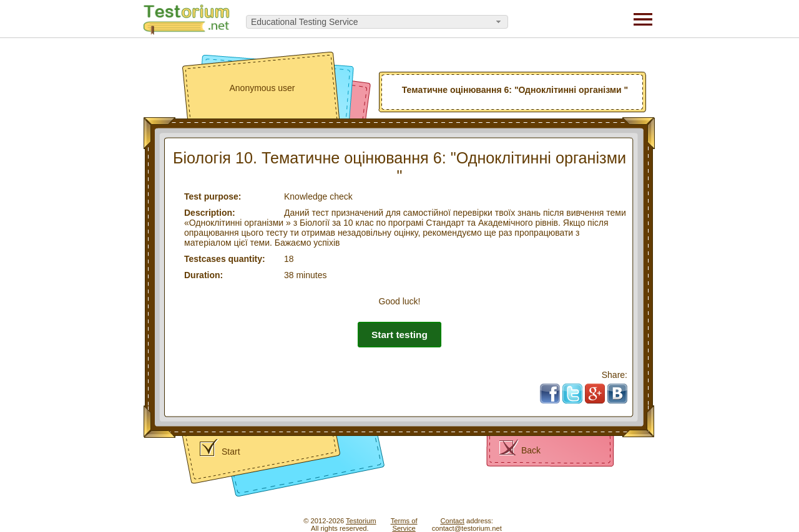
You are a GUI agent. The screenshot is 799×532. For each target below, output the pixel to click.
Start (231, 452)
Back (531, 450)
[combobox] (377, 22)
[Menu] (643, 19)
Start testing (399, 335)
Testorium (361, 521)
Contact (452, 521)
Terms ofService (404, 525)
